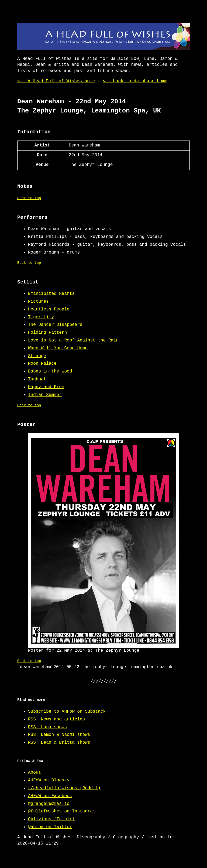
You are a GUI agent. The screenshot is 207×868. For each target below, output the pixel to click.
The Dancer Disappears (55, 325)
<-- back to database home (135, 81)
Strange (37, 356)
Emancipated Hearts (51, 294)
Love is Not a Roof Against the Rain (73, 340)
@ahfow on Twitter (50, 827)
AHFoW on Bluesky (49, 780)
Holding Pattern (47, 333)
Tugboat (37, 379)
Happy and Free (46, 387)
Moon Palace (42, 364)
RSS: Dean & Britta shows (59, 743)
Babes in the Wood (50, 371)
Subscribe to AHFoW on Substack (67, 712)
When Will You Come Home (58, 348)
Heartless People (49, 309)
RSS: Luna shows (47, 727)
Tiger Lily (41, 317)
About (34, 773)
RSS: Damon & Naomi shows (59, 735)
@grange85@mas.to (49, 804)
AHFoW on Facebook (50, 796)
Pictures (38, 302)
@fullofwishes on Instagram (62, 811)
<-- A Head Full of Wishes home (56, 81)
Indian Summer (45, 395)
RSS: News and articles (56, 719)
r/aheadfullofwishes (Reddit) (64, 788)
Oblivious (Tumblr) (51, 819)
